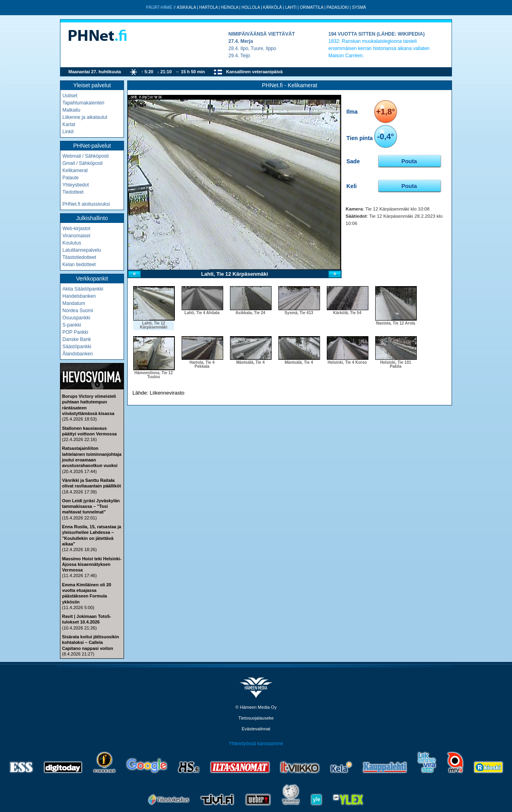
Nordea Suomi (78, 311)
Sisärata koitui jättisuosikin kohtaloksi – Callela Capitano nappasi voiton (90, 643)
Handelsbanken (79, 296)
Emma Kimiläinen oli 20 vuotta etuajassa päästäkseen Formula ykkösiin (87, 593)
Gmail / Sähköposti (83, 163)
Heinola (229, 7)
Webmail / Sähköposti (86, 156)
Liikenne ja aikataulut (85, 117)
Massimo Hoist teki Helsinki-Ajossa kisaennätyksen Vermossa (92, 564)
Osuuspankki (76, 318)
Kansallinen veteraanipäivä (254, 72)
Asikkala (186, 7)
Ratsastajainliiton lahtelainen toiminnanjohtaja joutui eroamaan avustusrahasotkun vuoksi (92, 457)
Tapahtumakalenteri (83, 103)
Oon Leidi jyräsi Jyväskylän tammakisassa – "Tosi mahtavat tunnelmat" (91, 506)
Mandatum (74, 303)
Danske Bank (77, 339)
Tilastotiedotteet (79, 257)
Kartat (69, 124)
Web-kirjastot (76, 229)
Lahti (291, 7)
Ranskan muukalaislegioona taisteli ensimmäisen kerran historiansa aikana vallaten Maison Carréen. (379, 48)
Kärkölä (273, 7)
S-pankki (72, 325)
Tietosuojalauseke (256, 718)
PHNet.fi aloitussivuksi (86, 204)
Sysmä (359, 7)
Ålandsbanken (78, 354)
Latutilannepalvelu (82, 250)
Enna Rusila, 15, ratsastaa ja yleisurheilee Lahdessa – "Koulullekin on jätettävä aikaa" (92, 535)
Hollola (251, 7)
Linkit (68, 132)
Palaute (71, 178)
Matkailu (71, 110)
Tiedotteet (73, 192)
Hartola (208, 7)
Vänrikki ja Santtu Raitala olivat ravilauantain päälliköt (91, 483)
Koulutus (72, 243)
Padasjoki (337, 7)
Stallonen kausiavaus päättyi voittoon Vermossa (89, 431)
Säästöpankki (77, 347)
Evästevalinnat (256, 729)
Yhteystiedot (76, 185)
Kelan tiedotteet (79, 265)
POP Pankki (75, 332)
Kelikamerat (75, 170)
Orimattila (311, 7)
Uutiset (70, 96)
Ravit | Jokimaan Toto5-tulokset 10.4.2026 (87, 619)
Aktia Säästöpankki (83, 289)
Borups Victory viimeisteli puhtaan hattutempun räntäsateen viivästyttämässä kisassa (89, 405)
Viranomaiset (76, 236)
